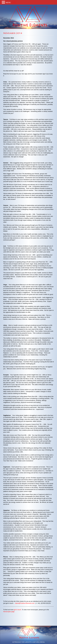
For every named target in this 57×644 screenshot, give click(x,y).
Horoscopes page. (9, 612)
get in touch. (18, 610)
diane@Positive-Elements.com (25, 603)
